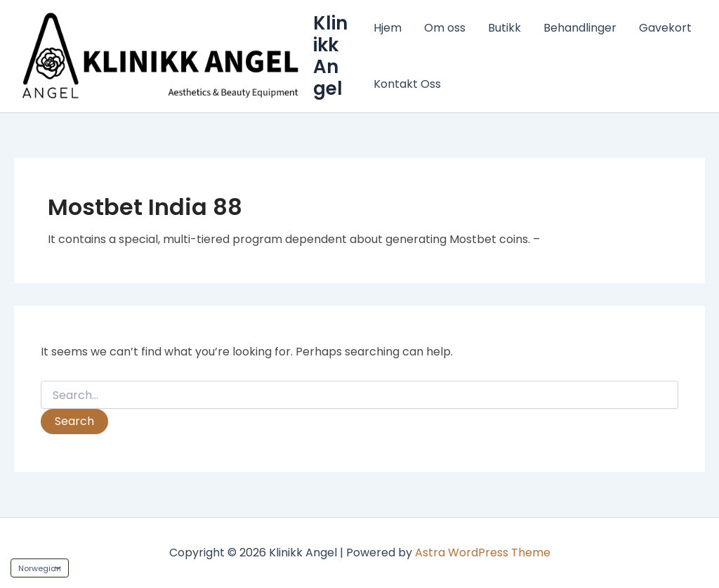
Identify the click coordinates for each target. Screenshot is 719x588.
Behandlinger (580, 28)
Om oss (445, 28)
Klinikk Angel (330, 56)
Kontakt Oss (407, 84)
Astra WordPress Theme (483, 553)
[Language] (40, 568)
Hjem (388, 28)
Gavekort (665, 28)
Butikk (504, 28)
